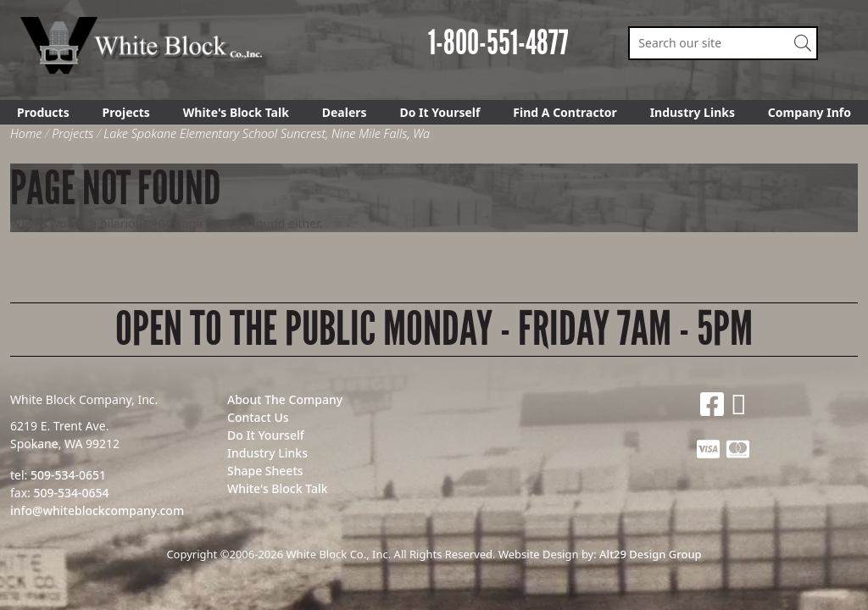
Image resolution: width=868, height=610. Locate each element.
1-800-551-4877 (498, 43)
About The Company (285, 399)
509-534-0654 (71, 493)
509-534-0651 (68, 475)
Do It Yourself (440, 112)
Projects (126, 112)
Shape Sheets (265, 471)
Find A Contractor (565, 112)
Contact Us (258, 417)
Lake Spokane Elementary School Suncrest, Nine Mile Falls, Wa (267, 133)
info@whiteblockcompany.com (97, 510)
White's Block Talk (236, 112)
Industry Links (693, 112)
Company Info (810, 112)
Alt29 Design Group (650, 554)
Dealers (345, 112)
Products (43, 112)
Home (26, 133)
